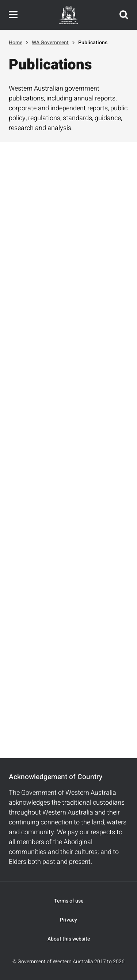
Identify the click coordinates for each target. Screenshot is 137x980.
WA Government (50, 43)
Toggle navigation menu (13, 15)
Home (16, 43)
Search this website (124, 15)
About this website (69, 939)
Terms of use (69, 901)
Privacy (68, 920)
